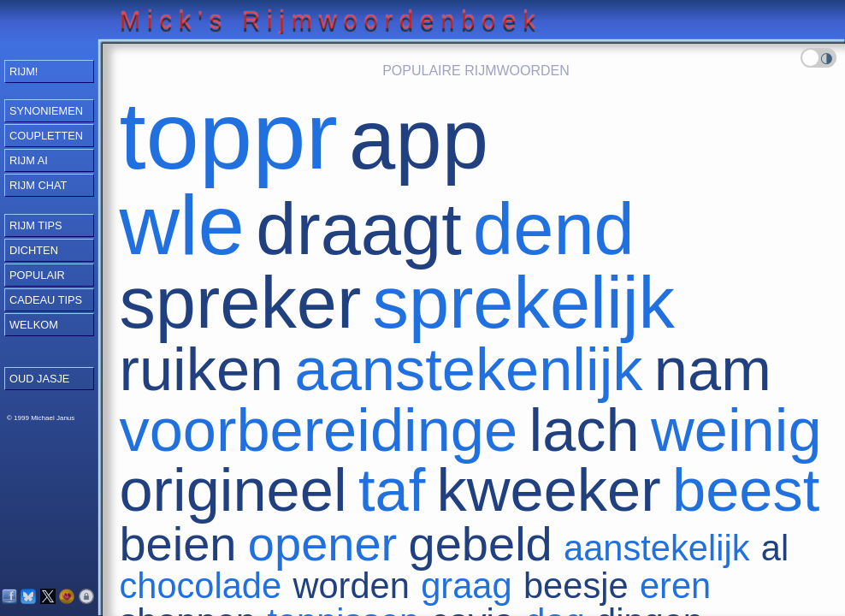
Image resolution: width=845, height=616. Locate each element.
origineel (233, 490)
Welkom (34, 325)
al (775, 548)
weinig (736, 430)
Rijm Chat (38, 185)
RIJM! (24, 71)
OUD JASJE (39, 379)
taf (392, 490)
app (419, 140)
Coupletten (46, 136)
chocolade (200, 586)
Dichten (34, 250)
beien (177, 544)
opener (322, 544)
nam (713, 369)
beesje (576, 586)
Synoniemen (46, 111)
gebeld (481, 544)
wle (181, 225)
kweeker (549, 490)
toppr (228, 136)
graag (466, 586)
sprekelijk (524, 302)
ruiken (201, 369)
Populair (37, 275)
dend (554, 229)
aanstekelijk (656, 548)
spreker (240, 302)
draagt (358, 229)
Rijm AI (29, 160)
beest (746, 490)
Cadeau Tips (46, 300)
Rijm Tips (36, 225)
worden (351, 586)
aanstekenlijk (469, 369)
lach (585, 430)
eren (675, 586)
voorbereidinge (318, 430)
